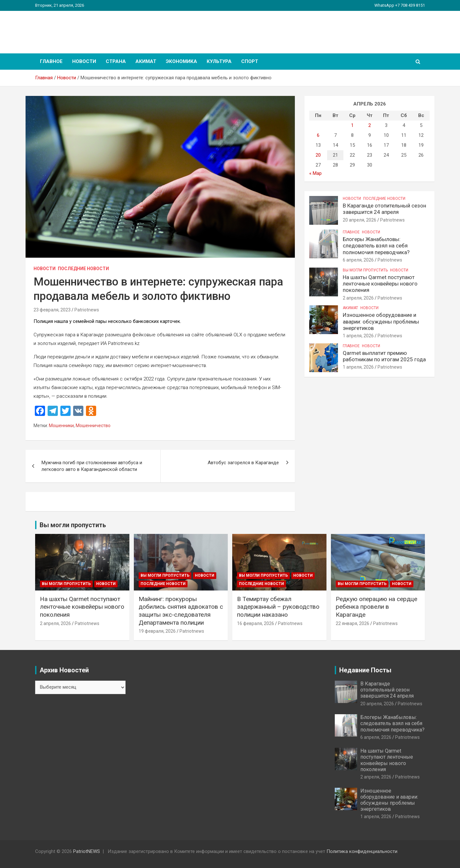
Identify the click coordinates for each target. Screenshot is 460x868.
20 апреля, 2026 (360, 220)
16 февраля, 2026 (256, 623)
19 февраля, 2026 (157, 631)
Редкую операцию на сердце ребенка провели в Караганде (376, 607)
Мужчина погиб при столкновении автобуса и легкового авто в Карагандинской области (92, 466)
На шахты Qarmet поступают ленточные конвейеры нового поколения (380, 284)
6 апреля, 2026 (358, 260)
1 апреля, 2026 (358, 336)
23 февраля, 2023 (52, 310)
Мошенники (61, 426)
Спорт (250, 61)
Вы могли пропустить (365, 270)
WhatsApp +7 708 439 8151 (400, 5)
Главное (51, 61)
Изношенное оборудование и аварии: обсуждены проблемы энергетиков (381, 321)
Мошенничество (93, 426)
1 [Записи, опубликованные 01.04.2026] (352, 125)
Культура (219, 61)
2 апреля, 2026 (358, 298)
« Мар (315, 173)
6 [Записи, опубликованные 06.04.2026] (318, 135)
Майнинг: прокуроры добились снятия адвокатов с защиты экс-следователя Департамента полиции (181, 611)
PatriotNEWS (72, 29)
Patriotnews (87, 310)
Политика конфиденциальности (362, 851)
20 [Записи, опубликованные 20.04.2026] (318, 155)
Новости (84, 61)
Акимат (146, 61)
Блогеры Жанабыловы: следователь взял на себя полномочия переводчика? (376, 246)
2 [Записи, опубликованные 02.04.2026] (370, 125)
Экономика (181, 61)
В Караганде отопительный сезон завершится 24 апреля (384, 209)
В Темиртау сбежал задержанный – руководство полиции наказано (278, 607)
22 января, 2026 (353, 623)
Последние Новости (83, 269)
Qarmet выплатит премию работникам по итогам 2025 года (384, 356)
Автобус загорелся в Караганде (243, 463)
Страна (116, 61)
